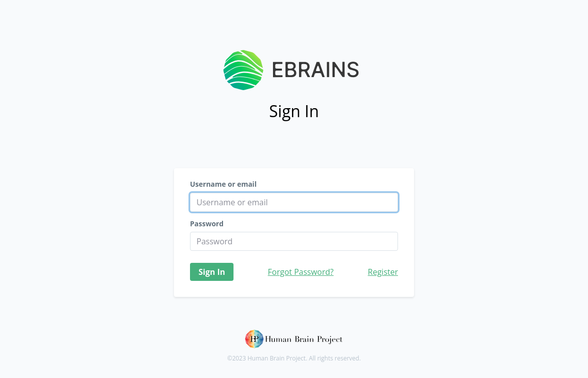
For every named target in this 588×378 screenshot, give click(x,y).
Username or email (223, 184)
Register (383, 272)
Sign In (212, 272)
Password (207, 224)
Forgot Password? (301, 272)
